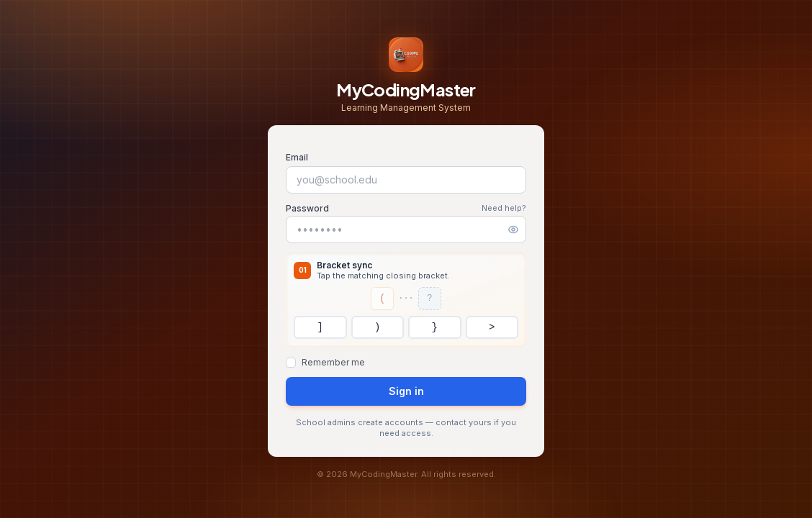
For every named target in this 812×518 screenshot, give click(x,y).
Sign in (406, 391)
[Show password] (513, 230)
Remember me (333, 362)
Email (297, 157)
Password (307, 208)
